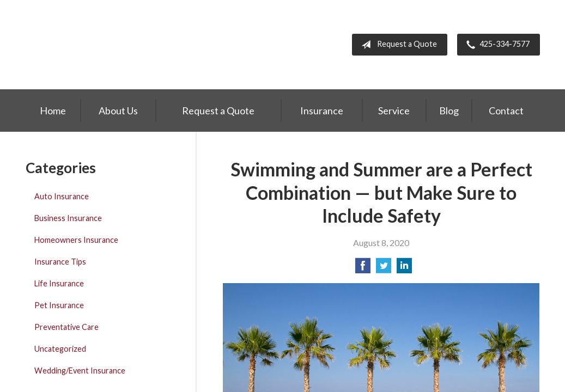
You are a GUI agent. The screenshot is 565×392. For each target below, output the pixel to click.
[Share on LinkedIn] (404, 269)
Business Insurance (68, 218)
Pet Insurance (59, 305)
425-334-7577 (496, 45)
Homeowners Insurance (76, 240)
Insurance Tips (60, 262)
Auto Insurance (62, 196)
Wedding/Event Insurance (80, 370)
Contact (506, 111)
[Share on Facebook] (363, 269)
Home (53, 111)
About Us (118, 111)
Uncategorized (60, 349)
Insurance (322, 111)
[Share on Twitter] (384, 269)
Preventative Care (66, 327)
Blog (449, 111)
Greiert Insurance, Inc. (98, 45)
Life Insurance (59, 283)
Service (394, 111)
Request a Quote (397, 45)
